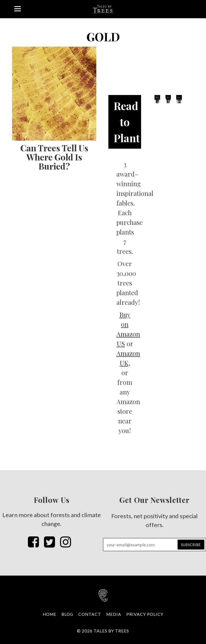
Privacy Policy (145, 614)
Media (114, 614)
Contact (90, 614)
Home (49, 614)
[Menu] (18, 8)
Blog (67, 614)
